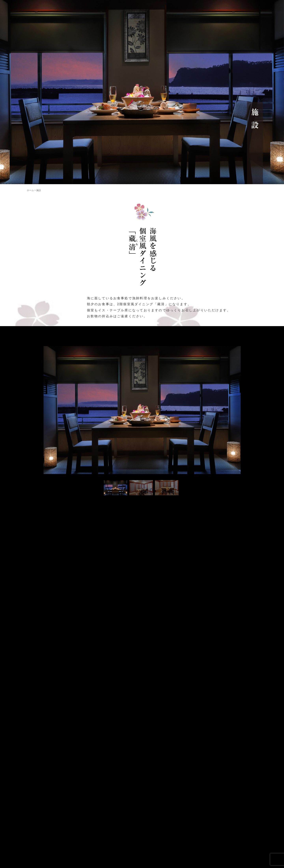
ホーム (30, 190)
